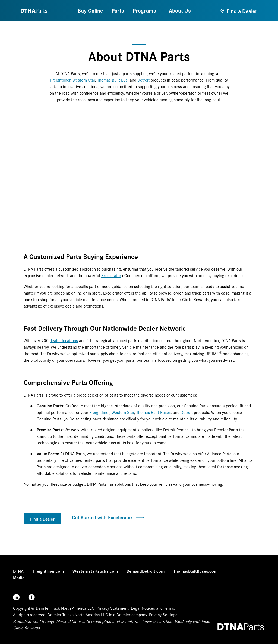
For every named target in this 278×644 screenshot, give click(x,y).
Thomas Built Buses (154, 412)
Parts (118, 10)
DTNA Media (19, 574)
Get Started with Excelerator (108, 517)
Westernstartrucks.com (95, 571)
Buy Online (90, 10)
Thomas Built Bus (112, 80)
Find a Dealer (42, 519)
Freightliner (60, 80)
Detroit (143, 80)
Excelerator (111, 275)
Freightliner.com (48, 571)
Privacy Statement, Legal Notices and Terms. (136, 608)
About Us (180, 10)
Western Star (84, 80)
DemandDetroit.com (146, 571)
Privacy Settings (163, 614)
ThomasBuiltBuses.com (195, 571)
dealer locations (64, 340)
